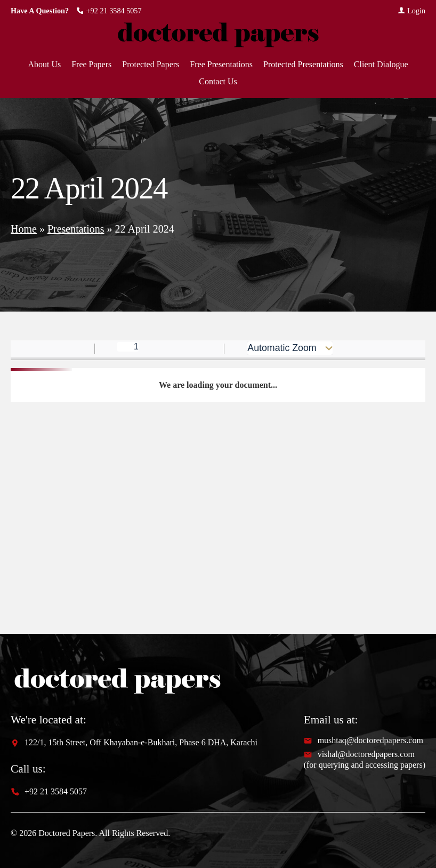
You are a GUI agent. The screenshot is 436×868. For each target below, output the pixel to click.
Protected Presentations (303, 65)
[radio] (392, 349)
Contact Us (218, 82)
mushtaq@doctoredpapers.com (364, 740)
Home (24, 229)
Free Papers (91, 65)
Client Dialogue (381, 65)
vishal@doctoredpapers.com (359, 754)
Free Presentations (221, 65)
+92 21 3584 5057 (109, 11)
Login (411, 11)
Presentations (76, 229)
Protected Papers (151, 65)
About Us (44, 65)
